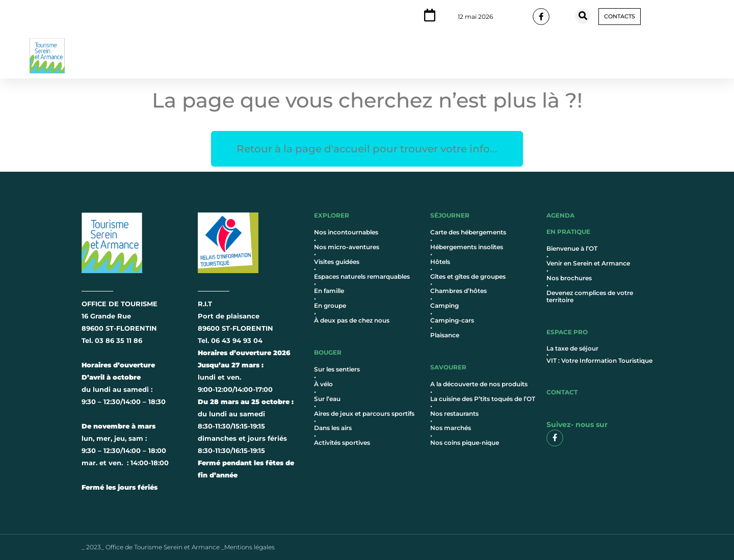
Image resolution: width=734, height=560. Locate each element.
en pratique (568, 232)
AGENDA (560, 215)
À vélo (323, 384)
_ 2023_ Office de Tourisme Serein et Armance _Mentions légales (178, 547)
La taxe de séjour (572, 348)
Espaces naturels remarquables (362, 276)
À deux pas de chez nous (352, 320)
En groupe (330, 305)
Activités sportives (342, 443)
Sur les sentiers (337, 369)
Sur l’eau (327, 399)
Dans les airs (333, 428)
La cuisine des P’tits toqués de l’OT (483, 399)
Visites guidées (337, 262)
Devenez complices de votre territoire (590, 296)
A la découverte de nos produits (479, 384)
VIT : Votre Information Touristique (599, 361)
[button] (583, 16)
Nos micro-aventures (347, 247)
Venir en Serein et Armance (588, 263)
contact (562, 392)
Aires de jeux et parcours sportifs (364, 414)
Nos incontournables (346, 232)
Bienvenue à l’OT (572, 248)
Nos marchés (451, 428)
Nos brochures (569, 278)
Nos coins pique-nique (465, 443)
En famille (329, 291)
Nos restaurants (454, 414)
